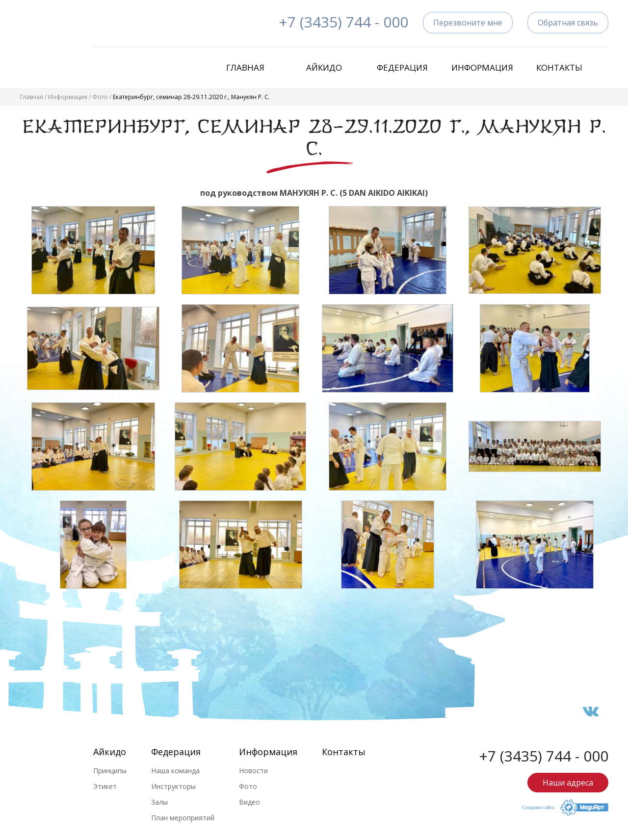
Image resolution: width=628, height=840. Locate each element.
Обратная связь (568, 23)
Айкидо (324, 67)
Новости (253, 771)
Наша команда (175, 771)
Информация (481, 67)
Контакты (559, 67)
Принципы (110, 771)
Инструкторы (173, 786)
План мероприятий (183, 818)
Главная (245, 67)
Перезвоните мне (468, 23)
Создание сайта (538, 807)
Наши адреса (568, 783)
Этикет (105, 786)
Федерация (402, 67)
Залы (159, 802)
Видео (249, 802)
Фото (100, 97)
